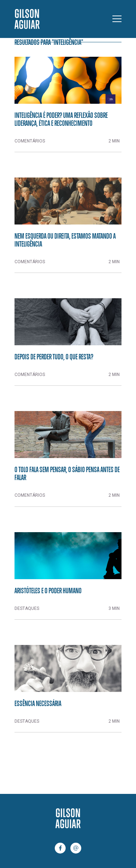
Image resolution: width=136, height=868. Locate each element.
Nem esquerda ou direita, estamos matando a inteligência (65, 240)
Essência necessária (38, 703)
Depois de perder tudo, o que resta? (54, 356)
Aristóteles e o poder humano (48, 590)
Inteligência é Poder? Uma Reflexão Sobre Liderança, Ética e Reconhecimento (61, 119)
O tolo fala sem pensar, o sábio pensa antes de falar (67, 473)
